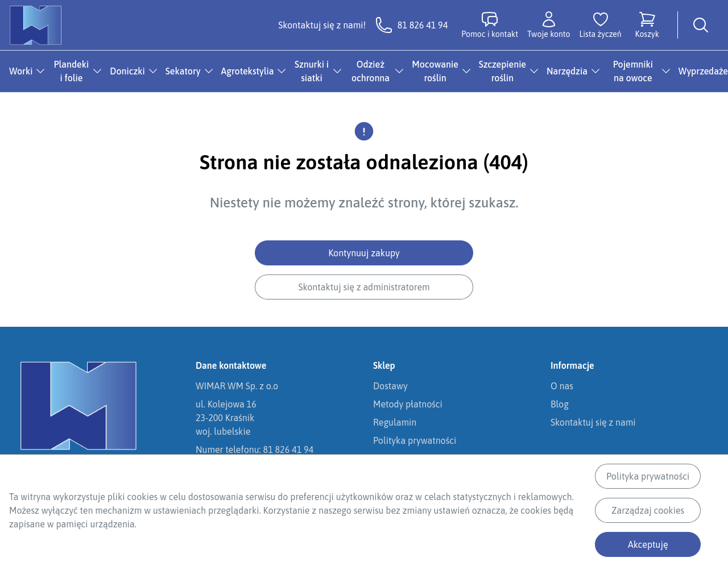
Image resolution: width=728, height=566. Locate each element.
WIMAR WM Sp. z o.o (237, 386)
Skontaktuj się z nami (593, 422)
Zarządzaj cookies (648, 510)
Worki (21, 71)
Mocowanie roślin (435, 71)
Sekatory (183, 71)
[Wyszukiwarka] (701, 25)
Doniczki (127, 71)
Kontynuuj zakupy (364, 253)
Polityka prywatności (648, 476)
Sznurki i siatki (312, 71)
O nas (562, 386)
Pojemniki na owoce (633, 71)
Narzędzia (567, 71)
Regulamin (395, 422)
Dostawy (390, 386)
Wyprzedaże (703, 71)
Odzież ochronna (371, 71)
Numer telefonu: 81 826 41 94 (255, 450)
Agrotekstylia (248, 71)
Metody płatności (408, 404)
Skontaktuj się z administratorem (364, 287)
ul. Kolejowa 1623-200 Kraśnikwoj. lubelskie (226, 418)
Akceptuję (648, 544)
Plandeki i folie (72, 71)
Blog (560, 404)
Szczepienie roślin (502, 71)
